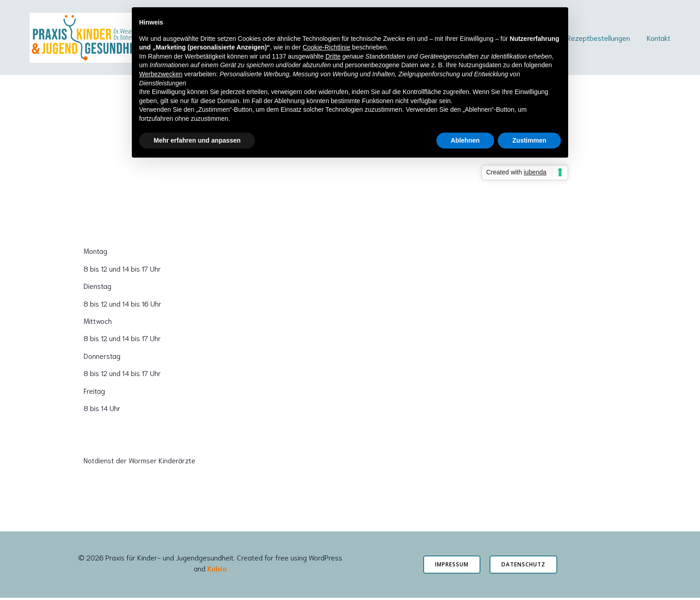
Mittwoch (98, 323)
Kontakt (659, 38)
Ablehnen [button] (465, 140)
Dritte (333, 56)
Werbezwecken (161, 74)
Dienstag (97, 288)
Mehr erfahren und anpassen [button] (197, 140)
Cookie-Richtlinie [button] (327, 47)
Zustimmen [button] (529, 140)
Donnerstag (102, 357)
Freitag (94, 392)
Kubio (217, 570)
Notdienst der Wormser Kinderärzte (140, 462)
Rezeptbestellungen (598, 38)
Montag (95, 253)
